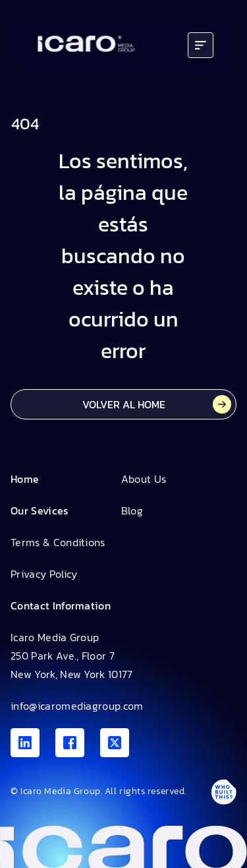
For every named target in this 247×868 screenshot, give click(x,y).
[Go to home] (86, 45)
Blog (132, 511)
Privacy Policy (44, 574)
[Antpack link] (223, 792)
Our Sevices (40, 511)
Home (25, 479)
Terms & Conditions (58, 542)
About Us (144, 479)
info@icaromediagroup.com (77, 706)
